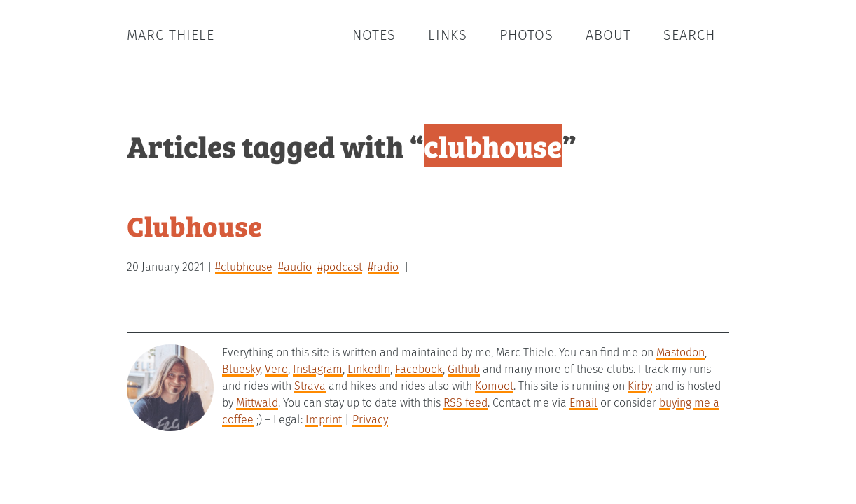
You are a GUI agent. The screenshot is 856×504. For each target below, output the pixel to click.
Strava (310, 386)
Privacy (370, 420)
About (608, 35)
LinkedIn (369, 369)
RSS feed (465, 403)
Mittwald (257, 403)
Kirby (640, 386)
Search (689, 35)
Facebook (419, 369)
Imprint (324, 420)
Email (584, 403)
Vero (276, 369)
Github (464, 369)
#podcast (340, 267)
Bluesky (241, 369)
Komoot (494, 386)
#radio (383, 267)
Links (448, 35)
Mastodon (681, 352)
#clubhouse (244, 267)
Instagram (318, 369)
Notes (374, 35)
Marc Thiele (171, 35)
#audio (295, 267)
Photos (526, 35)
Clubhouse (194, 225)
